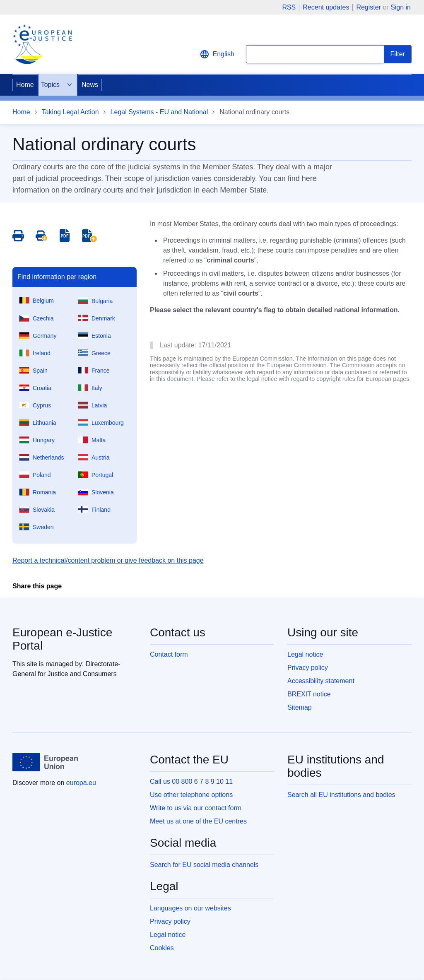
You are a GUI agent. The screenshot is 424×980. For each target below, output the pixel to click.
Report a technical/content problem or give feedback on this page (108, 560)
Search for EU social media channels (204, 865)
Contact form (169, 654)
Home (25, 85)
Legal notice (305, 654)
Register (369, 7)
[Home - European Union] (45, 762)
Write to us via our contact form (196, 808)
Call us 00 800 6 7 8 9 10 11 (191, 781)
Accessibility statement (321, 681)
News (90, 85)
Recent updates (326, 7)
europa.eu (81, 783)
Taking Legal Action (70, 112)
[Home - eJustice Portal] (42, 44)
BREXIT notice (309, 694)
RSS (289, 7)
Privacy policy (308, 668)
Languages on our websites (190, 908)
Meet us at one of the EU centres (198, 821)
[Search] (398, 54)
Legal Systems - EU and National (159, 112)
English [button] (217, 54)
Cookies (162, 948)
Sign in (401, 7)
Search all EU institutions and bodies (341, 795)
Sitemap (300, 707)
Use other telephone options (191, 795)
